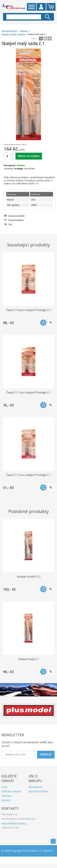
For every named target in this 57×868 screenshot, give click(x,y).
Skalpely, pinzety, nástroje (13, 34)
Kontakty (6, 800)
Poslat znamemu (16, 220)
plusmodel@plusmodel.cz (14, 823)
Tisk (10, 224)
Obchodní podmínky (38, 791)
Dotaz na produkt (16, 216)
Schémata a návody (11, 791)
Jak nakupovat (35, 787)
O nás (4, 787)
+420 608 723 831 (10, 828)
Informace (7, 796)
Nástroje (24, 31)
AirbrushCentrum (9, 31)
